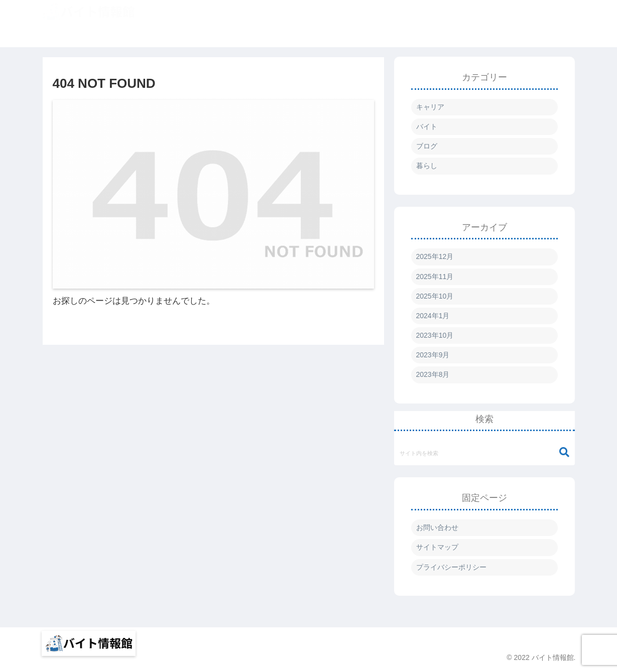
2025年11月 (435, 277)
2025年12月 (435, 256)
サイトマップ (437, 547)
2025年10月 (435, 296)
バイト (427, 126)
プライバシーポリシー (451, 567)
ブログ (427, 146)
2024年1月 (433, 316)
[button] (564, 452)
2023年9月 (433, 355)
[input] (484, 453)
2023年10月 (435, 335)
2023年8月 (433, 374)
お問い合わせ (437, 527)
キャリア (430, 107)
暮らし (427, 166)
